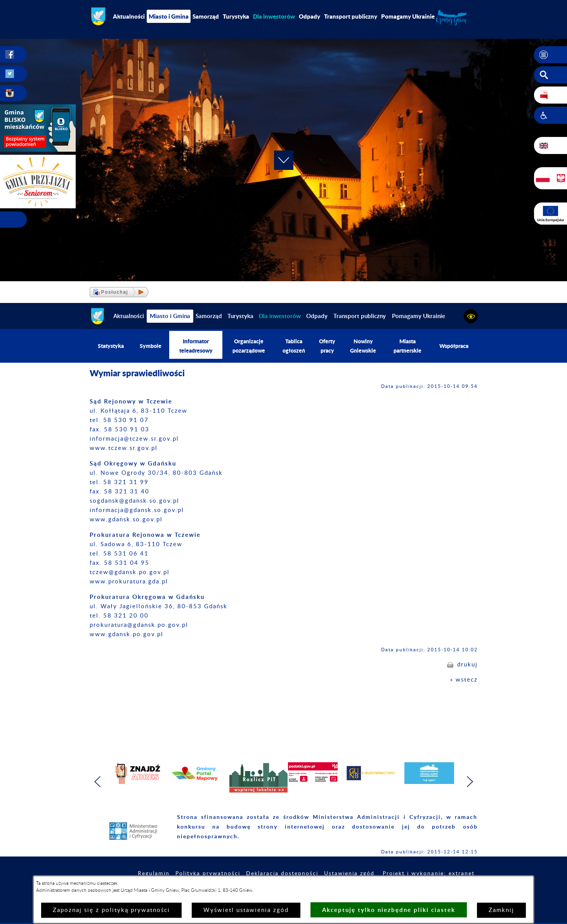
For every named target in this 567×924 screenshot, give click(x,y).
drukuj (467, 665)
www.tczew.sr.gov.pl (124, 448)
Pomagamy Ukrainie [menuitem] (408, 16)
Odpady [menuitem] (310, 16)
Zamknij (501, 910)
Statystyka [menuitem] (111, 346)
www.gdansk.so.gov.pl (126, 520)
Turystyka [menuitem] (236, 16)
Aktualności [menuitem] (129, 16)
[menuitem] (274, 16)
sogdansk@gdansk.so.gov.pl (134, 501)
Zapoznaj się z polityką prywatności (111, 910)
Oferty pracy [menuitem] (327, 346)
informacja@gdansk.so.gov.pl (137, 510)
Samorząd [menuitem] (206, 16)
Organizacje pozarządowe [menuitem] (249, 346)
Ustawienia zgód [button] (349, 874)
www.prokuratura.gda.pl (129, 582)
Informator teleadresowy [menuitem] (196, 346)
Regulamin (154, 874)
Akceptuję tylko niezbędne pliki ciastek (389, 910)
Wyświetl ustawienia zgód (246, 910)
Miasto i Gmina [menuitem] (169, 16)
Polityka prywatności (208, 874)
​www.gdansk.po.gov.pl (127, 634)
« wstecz (464, 680)
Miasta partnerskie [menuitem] (407, 346)
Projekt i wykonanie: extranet (429, 874)
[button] (551, 55)
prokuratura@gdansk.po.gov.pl (139, 625)
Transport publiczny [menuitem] (351, 16)
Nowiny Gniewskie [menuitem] (363, 346)
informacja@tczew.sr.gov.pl (134, 439)
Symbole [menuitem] (151, 346)
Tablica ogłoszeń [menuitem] (294, 346)
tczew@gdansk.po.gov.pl (130, 572)
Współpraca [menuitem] (454, 346)
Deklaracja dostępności (282, 874)
